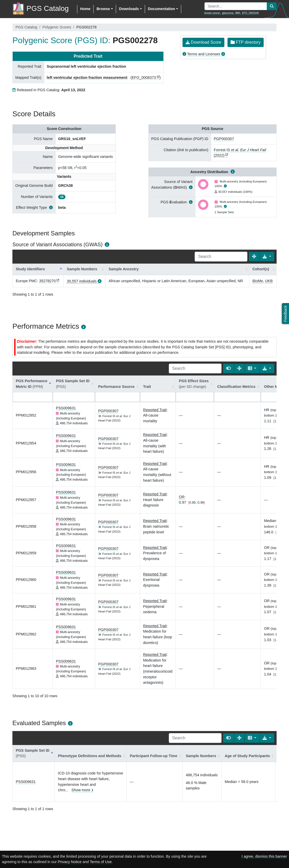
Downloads (129, 9)
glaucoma (228, 13)
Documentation (161, 9)
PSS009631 (66, 408)
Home (85, 9)
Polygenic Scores (57, 27)
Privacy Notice (70, 862)
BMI (238, 13)
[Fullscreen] (254, 257)
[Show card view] (229, 368)
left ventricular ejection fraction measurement (87, 78)
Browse (103, 9)
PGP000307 (224, 139)
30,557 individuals (82, 281)
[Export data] (267, 257)
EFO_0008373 (144, 78)
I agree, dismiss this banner (264, 856)
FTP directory (246, 42)
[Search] (221, 257)
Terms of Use (101, 862)
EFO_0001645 (250, 13)
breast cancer (212, 13)
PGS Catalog (26, 27)
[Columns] (252, 368)
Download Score (203, 42)
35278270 (47, 281)
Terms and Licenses (204, 54)
